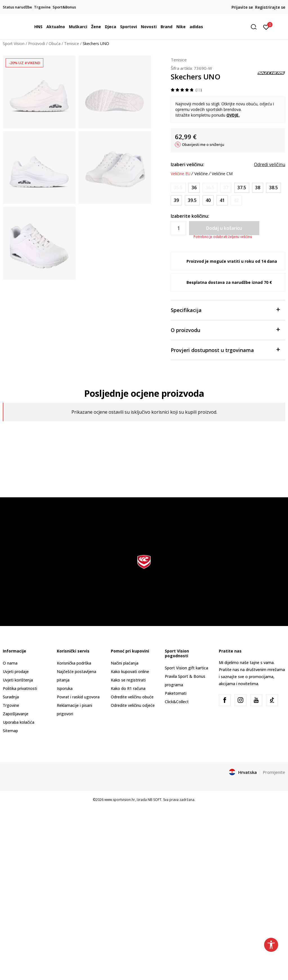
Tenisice (72, 44)
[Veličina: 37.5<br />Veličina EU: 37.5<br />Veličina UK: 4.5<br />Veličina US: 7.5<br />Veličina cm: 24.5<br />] (242, 188)
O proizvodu (225, 330)
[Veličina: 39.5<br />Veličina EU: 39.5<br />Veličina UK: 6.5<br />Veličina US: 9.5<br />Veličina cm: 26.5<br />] (192, 200)
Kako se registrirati (128, 680)
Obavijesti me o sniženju (203, 144)
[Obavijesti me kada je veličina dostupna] (178, 188)
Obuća (55, 44)
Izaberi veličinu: (187, 164)
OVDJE (232, 115)
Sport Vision (14, 44)
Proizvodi (37, 44)
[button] (256, 27)
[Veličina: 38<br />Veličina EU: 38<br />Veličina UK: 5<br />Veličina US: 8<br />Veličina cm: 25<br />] (258, 188)
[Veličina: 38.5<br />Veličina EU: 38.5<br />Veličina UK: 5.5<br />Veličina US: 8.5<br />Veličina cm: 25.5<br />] (274, 188)
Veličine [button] (201, 174)
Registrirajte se (270, 7)
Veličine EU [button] (181, 174)
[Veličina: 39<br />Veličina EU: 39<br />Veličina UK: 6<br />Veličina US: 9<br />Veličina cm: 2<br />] (176, 200)
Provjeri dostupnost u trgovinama (225, 350)
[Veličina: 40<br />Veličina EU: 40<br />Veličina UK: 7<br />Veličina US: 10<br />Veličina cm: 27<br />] (208, 200)
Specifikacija (225, 310)
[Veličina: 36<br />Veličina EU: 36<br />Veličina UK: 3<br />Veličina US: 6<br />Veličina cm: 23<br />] (194, 188)
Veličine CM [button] (222, 174)
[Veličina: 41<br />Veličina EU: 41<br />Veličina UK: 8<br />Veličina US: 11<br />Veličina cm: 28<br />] (222, 200)
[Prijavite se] (266, 27)
